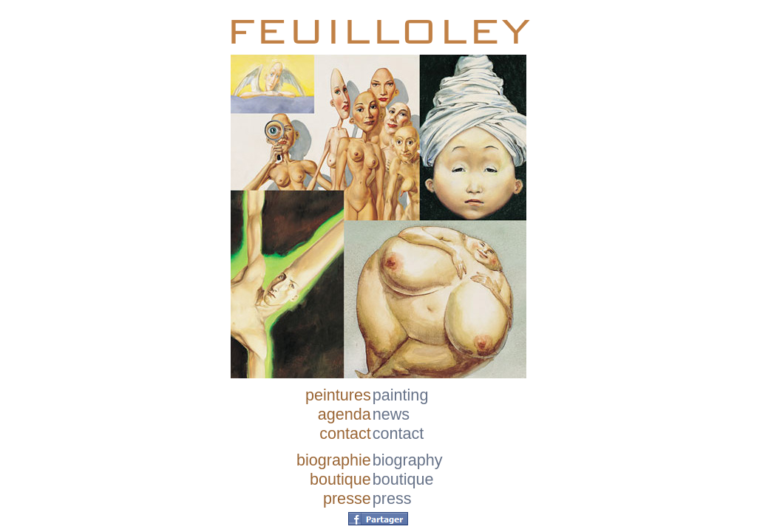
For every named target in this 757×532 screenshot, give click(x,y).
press (392, 498)
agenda (344, 414)
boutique (340, 479)
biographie (334, 460)
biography (408, 460)
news (391, 414)
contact (345, 433)
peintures (338, 395)
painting (401, 395)
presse (347, 498)
